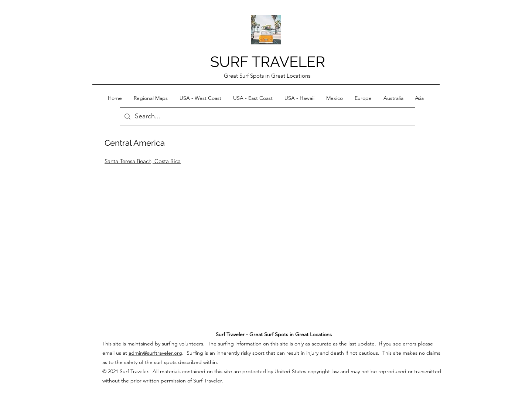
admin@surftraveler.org (155, 353)
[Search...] (267, 117)
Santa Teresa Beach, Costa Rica (143, 161)
